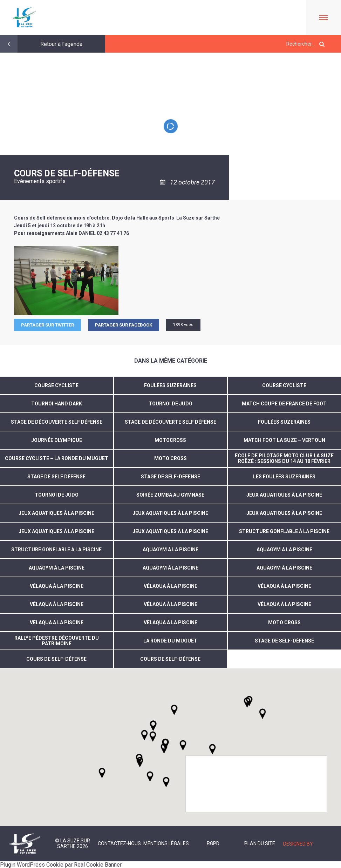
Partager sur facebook (124, 325)
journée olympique (57, 440)
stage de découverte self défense (170, 422)
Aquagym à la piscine (284, 568)
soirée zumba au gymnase (170, 495)
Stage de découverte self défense (57, 422)
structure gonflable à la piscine (284, 531)
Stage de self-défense (284, 641)
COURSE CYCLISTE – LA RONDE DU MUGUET (57, 458)
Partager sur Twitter (47, 325)
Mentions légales (166, 843)
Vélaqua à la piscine (170, 623)
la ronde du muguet (170, 641)
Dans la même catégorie (171, 361)
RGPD (213, 843)
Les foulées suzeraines (284, 477)
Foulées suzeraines (170, 385)
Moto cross (284, 623)
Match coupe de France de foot (284, 404)
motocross (170, 440)
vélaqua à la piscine (57, 586)
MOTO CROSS (170, 458)
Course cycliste (56, 385)
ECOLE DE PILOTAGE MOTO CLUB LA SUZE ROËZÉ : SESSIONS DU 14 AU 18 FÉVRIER (284, 458)
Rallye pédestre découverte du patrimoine (57, 641)
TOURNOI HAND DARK (57, 404)
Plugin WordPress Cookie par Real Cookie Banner (61, 865)
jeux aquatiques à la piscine (284, 495)
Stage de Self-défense (170, 477)
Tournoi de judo (57, 495)
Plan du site (260, 843)
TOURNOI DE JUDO (170, 404)
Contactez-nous (119, 843)
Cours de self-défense (56, 659)
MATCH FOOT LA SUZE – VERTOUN (284, 440)
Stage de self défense (56, 477)
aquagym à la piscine (170, 550)
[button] (183, 745)
